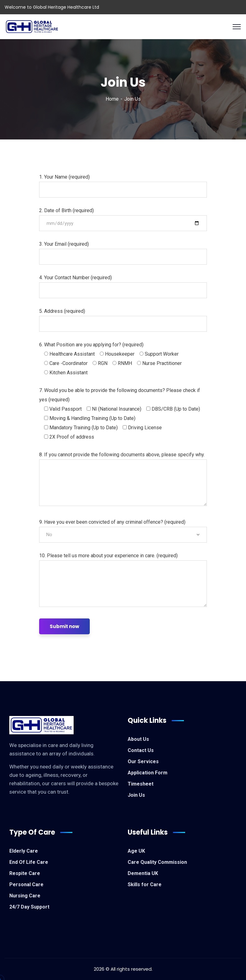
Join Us (136, 795)
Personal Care (26, 884)
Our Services (143, 761)
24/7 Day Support (29, 907)
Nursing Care (25, 896)
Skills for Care (145, 884)
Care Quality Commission (157, 862)
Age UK (136, 851)
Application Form (148, 773)
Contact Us (141, 750)
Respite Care (25, 873)
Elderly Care (24, 851)
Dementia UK (143, 873)
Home (112, 99)
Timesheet (141, 784)
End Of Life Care (29, 862)
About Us (138, 739)
